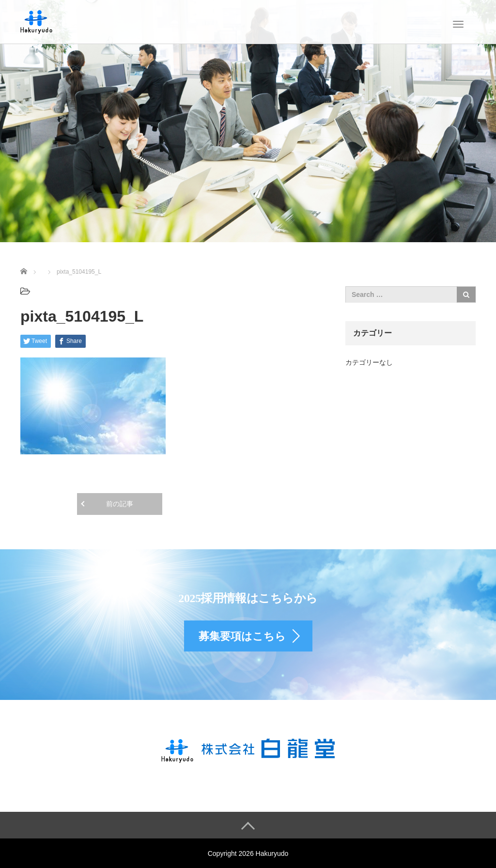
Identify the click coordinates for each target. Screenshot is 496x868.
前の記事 (120, 504)
